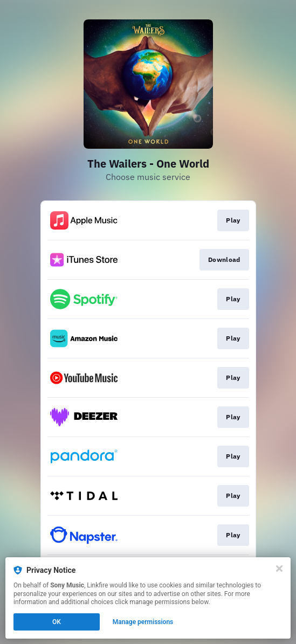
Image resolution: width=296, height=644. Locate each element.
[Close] (279, 569)
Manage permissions (143, 622)
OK (57, 622)
